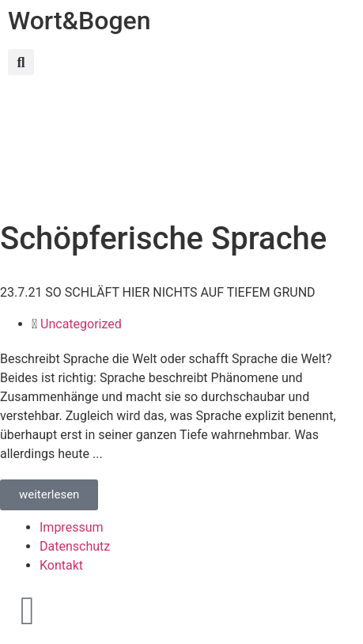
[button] (21, 62)
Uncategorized (81, 324)
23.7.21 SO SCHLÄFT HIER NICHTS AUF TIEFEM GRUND (158, 292)
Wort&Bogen (79, 21)
